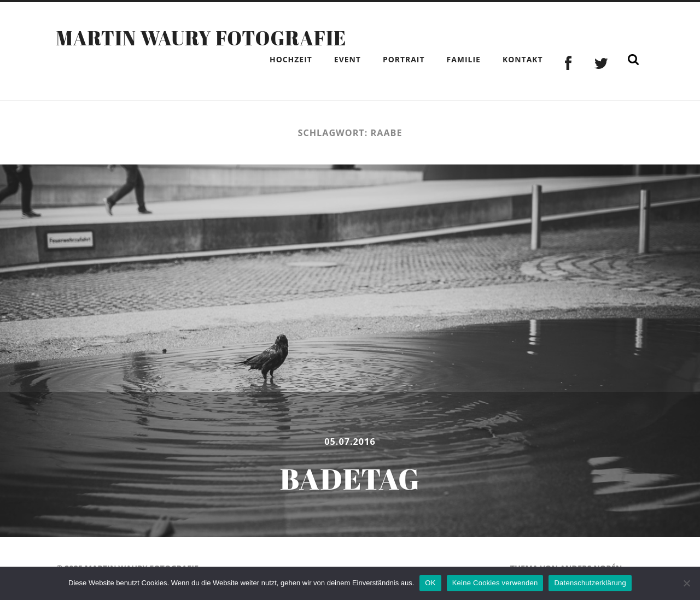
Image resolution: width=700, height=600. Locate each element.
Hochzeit (291, 59)
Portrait (404, 59)
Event (348, 59)
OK (430, 583)
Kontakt (523, 59)
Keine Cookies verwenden (495, 583)
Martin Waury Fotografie (201, 38)
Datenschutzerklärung (590, 583)
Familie (464, 59)
